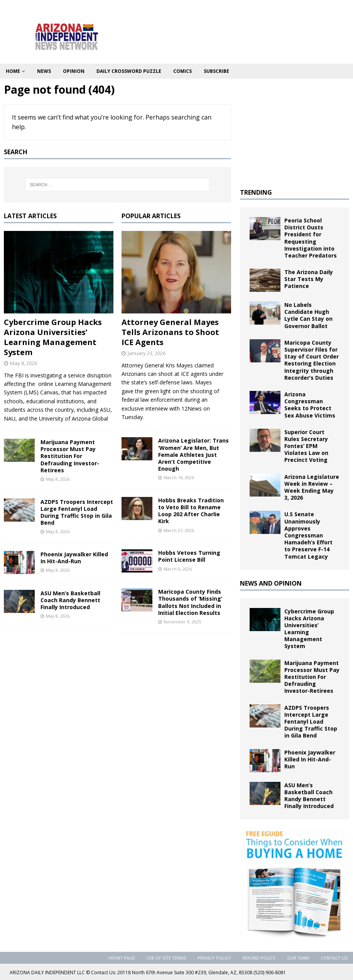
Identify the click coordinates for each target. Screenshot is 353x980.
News (44, 71)
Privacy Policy (214, 958)
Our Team (298, 958)
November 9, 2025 (182, 622)
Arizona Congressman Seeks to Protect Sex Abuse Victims (310, 405)
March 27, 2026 (179, 530)
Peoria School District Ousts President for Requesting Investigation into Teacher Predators (311, 238)
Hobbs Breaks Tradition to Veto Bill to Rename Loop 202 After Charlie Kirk (191, 511)
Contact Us (334, 958)
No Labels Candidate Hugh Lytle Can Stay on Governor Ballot (308, 315)
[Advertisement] (295, 131)
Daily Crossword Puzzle (129, 71)
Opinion (74, 71)
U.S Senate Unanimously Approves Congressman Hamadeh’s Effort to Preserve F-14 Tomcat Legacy (308, 535)
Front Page (122, 958)
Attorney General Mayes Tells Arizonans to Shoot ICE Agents (170, 332)
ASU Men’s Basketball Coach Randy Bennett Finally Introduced (70, 600)
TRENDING (256, 192)
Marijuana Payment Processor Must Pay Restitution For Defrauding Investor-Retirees (70, 456)
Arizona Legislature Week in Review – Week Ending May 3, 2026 (312, 487)
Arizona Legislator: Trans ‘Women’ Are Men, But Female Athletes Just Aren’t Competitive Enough (193, 455)
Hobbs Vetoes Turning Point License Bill (189, 556)
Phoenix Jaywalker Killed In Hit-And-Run (74, 558)
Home (13, 71)
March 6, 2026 (178, 569)
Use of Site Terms (166, 958)
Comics (182, 71)
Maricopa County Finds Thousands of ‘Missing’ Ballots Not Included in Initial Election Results (190, 602)
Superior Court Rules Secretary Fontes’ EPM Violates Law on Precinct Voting (306, 446)
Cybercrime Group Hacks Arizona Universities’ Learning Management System (53, 337)
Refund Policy (259, 958)
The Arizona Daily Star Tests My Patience (309, 279)
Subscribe (216, 71)
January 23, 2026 (147, 353)
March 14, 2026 (179, 477)
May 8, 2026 (24, 363)
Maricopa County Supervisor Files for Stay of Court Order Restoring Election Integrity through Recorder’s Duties (312, 360)
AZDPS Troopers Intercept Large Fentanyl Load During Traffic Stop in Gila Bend (77, 512)
